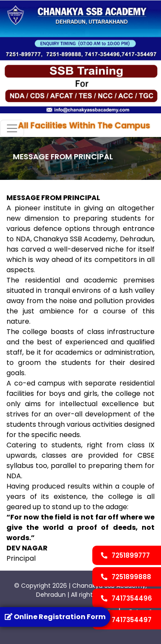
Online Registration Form (55, 617)
